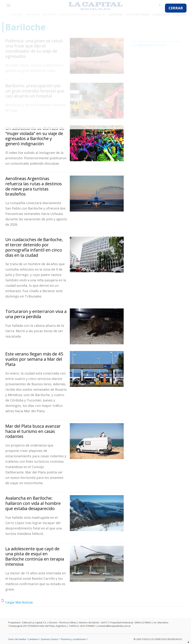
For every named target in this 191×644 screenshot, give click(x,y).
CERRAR (176, 8)
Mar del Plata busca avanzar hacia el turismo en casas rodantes (33, 431)
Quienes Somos (49, 639)
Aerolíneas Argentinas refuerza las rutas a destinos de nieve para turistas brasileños (34, 186)
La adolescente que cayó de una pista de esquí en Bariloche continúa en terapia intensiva (35, 556)
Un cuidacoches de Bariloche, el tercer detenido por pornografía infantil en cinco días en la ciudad (34, 247)
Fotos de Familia (17, 639)
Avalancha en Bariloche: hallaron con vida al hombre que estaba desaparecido (33, 503)
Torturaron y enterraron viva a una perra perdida (36, 314)
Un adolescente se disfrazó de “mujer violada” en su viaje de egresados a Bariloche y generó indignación (35, 136)
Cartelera (33, 639)
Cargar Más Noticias (19, 602)
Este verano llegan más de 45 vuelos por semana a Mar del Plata (34, 359)
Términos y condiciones (73, 639)
